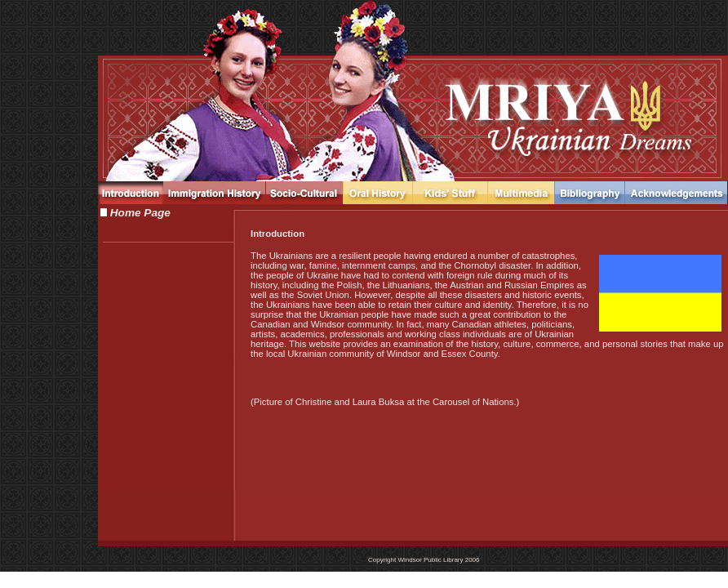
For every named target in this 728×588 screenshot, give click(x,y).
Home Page (139, 213)
